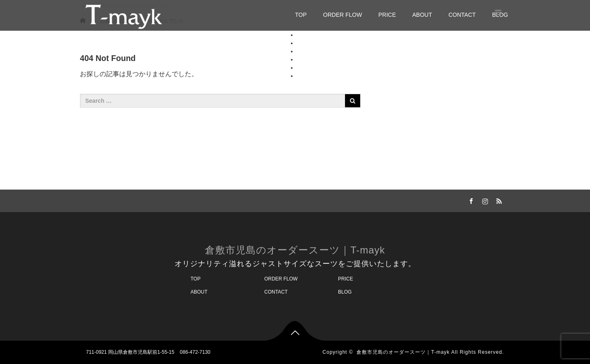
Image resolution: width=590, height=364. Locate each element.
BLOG (305, 76)
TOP (301, 15)
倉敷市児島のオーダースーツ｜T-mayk (295, 250)
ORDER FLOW (343, 15)
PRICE (387, 15)
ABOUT (422, 15)
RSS (498, 200)
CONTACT (462, 15)
